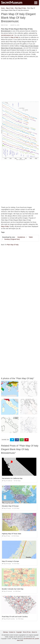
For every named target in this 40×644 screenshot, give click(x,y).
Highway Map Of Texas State (12, 534)
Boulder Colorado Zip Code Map (13, 589)
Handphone (21, 237)
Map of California (7, 481)
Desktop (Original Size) (12, 239)
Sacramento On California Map (12, 478)
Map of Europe (6, 508)
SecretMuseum (12, 2)
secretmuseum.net (7, 35)
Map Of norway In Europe (10, 561)
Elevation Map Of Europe (10, 506)
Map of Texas (6, 536)
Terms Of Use (27, 632)
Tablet (31, 237)
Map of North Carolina (8, 619)
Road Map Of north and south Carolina (15, 617)
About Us (34, 632)
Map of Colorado (7, 591)
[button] (36, 3)
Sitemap (5, 632)
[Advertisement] (20, 81)
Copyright (19, 632)
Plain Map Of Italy (13, 245)
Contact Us (12, 632)
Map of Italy (4, 25)
